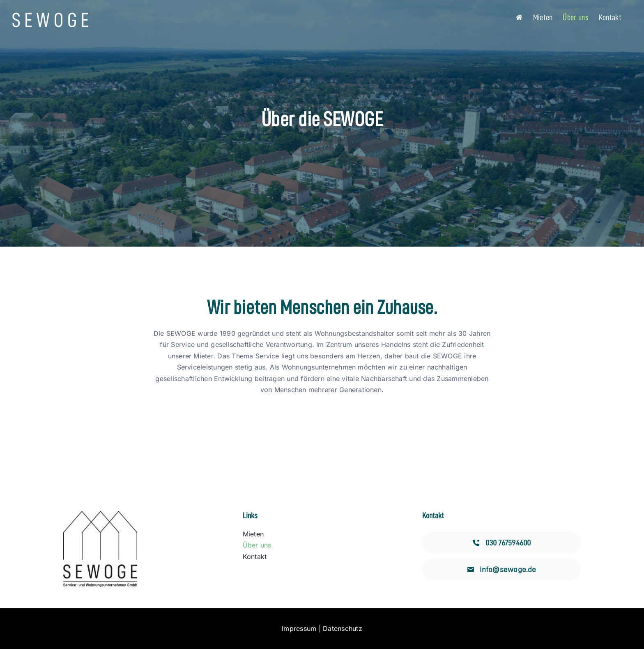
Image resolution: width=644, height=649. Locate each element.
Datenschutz (343, 628)
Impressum (299, 628)
